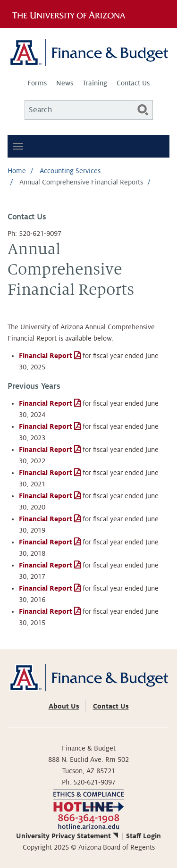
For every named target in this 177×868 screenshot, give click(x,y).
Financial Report (46, 356)
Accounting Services (70, 171)
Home (17, 171)
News (65, 83)
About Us (64, 706)
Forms (37, 83)
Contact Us (133, 83)
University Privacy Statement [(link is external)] (68, 836)
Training (95, 83)
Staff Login (143, 836)
